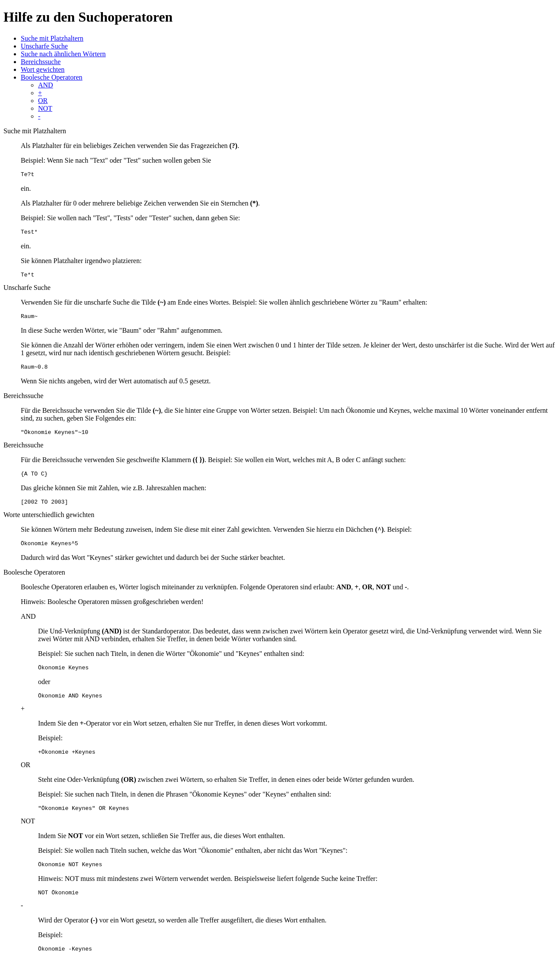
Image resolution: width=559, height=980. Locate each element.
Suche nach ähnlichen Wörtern (63, 54)
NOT (45, 108)
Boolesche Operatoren (52, 77)
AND (46, 85)
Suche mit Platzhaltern (52, 38)
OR (43, 101)
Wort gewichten (43, 69)
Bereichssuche (41, 62)
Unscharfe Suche (44, 46)
